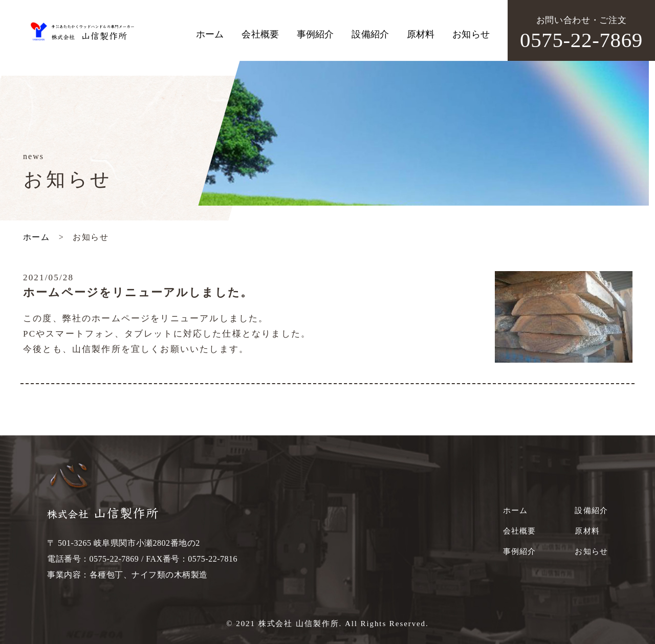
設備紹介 (370, 34)
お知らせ (471, 34)
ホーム (210, 34)
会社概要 (260, 34)
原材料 (421, 34)
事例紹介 (315, 34)
